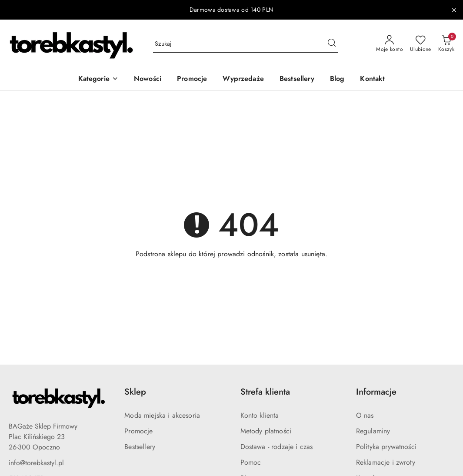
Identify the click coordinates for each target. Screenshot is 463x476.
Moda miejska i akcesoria (162, 415)
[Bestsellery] (297, 79)
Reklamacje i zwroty (386, 462)
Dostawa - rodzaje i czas (277, 447)
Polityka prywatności (386, 447)
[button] (98, 79)
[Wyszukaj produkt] (245, 44)
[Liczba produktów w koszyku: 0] (446, 44)
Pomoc (251, 462)
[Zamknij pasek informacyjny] (454, 10)
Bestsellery (140, 447)
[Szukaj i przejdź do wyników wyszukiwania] (332, 44)
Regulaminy (373, 431)
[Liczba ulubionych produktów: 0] (421, 44)
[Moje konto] (390, 44)
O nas (365, 415)
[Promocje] (192, 79)
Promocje (138, 431)
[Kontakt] (372, 79)
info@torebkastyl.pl (36, 463)
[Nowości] (148, 79)
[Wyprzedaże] (243, 79)
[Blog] (337, 79)
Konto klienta (260, 415)
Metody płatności (266, 431)
